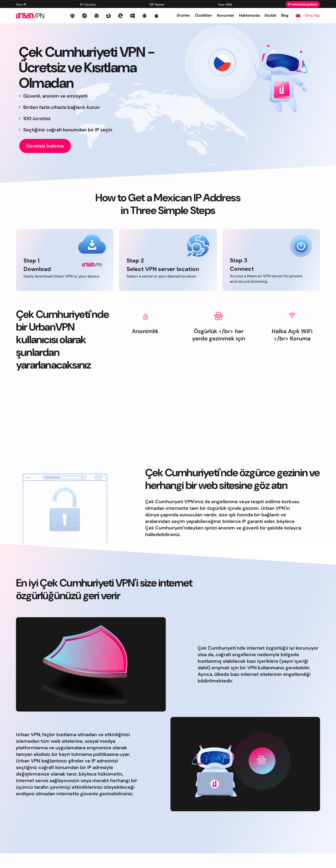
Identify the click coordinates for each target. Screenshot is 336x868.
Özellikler (204, 15)
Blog (285, 15)
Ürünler (183, 15)
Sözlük (270, 15)
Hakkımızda (249, 15)
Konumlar (226, 15)
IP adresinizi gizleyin (303, 4)
